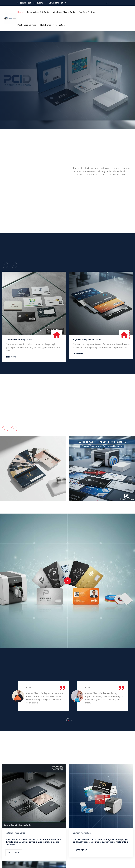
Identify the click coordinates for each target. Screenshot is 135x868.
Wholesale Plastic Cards (64, 12)
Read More (11, 357)
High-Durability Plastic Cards (53, 25)
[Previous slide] (5, 265)
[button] (68, 720)
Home (20, 12)
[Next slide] (14, 265)
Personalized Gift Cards (38, 12)
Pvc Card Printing (87, 12)
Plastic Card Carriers (27, 25)
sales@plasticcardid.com (31, 3)
